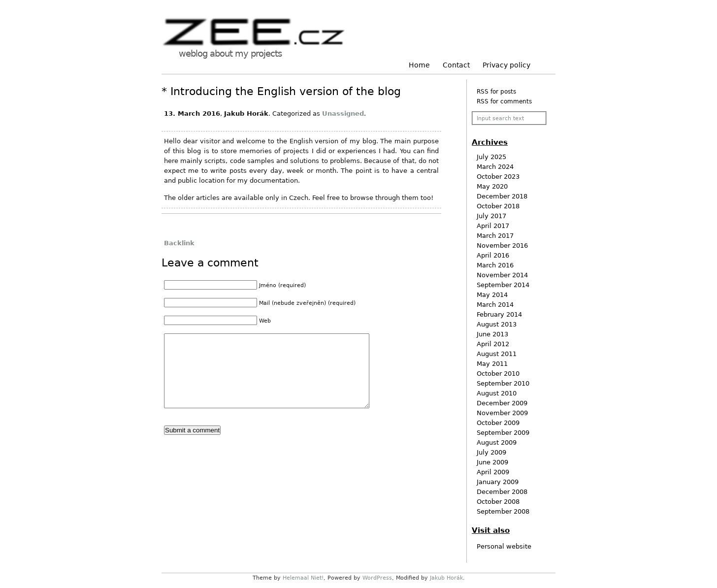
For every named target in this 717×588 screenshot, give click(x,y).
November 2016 (502, 245)
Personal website (504, 546)
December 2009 (502, 403)
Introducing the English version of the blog (286, 91)
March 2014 (495, 305)
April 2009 (493, 472)
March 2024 (495, 167)
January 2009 (498, 482)
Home (419, 65)
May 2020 (492, 186)
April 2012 (493, 344)
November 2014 (502, 275)
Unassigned (343, 114)
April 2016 (493, 255)
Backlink (179, 243)
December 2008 (502, 492)
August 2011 (497, 354)
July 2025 (491, 157)
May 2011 (492, 364)
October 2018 (498, 206)
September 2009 (503, 433)
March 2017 (495, 236)
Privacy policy (506, 65)
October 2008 (498, 502)
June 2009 (492, 462)
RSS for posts (496, 92)
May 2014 (492, 295)
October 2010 (498, 374)
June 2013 (492, 334)
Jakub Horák (446, 578)
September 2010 (503, 383)
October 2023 (498, 177)
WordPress (377, 578)
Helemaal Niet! (303, 578)
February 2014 (499, 314)
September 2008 (503, 511)
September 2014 (503, 285)
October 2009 (498, 423)
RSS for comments (504, 101)
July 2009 (491, 452)
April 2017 (493, 226)
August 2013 (497, 324)
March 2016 (495, 265)
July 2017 (491, 216)
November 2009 (502, 413)
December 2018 (502, 196)
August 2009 (497, 442)
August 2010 (497, 393)
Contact (456, 65)
